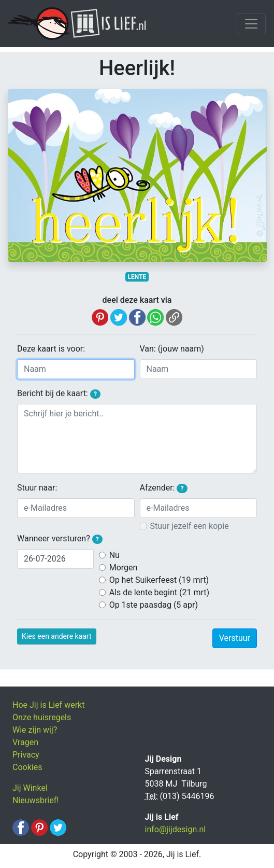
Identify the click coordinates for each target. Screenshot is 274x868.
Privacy (26, 755)
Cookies (27, 767)
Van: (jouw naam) (172, 349)
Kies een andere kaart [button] (57, 636)
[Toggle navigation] (251, 24)
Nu (114, 555)
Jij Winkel (30, 788)
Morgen (124, 568)
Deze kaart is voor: (51, 349)
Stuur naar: (37, 488)
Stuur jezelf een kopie (190, 526)
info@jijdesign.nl (176, 829)
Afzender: (164, 488)
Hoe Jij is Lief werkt (48, 705)
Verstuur (235, 638)
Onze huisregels (42, 717)
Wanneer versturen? (60, 539)
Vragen (25, 742)
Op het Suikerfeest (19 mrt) (159, 580)
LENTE (137, 277)
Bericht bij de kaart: (59, 394)
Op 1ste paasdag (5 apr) (154, 605)
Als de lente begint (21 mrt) (159, 592)
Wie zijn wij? (35, 730)
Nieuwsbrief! (35, 800)
